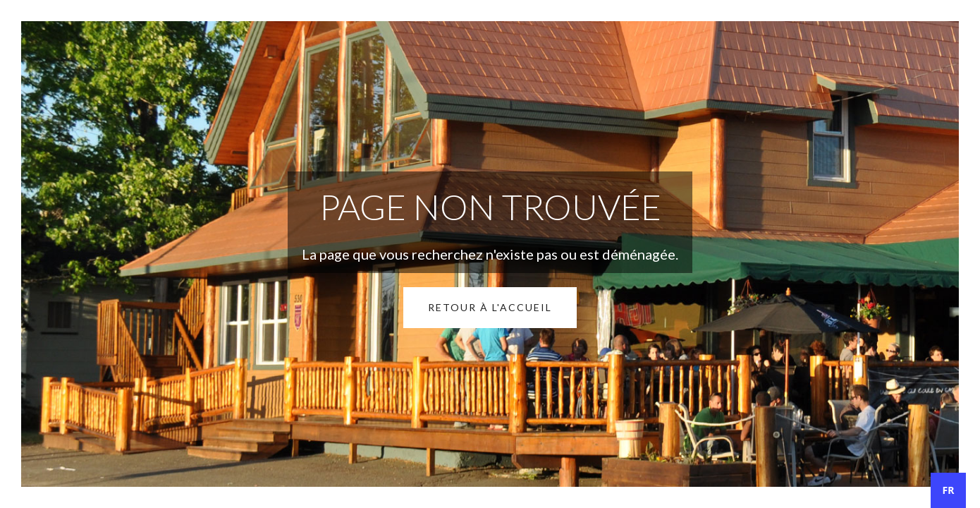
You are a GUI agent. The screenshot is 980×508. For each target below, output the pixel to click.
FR (949, 490)
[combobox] (948, 490)
